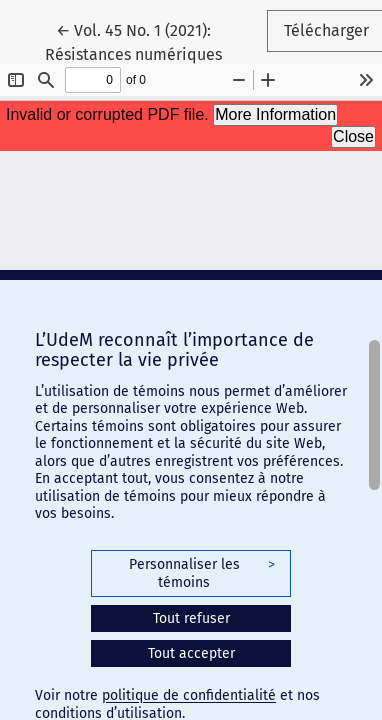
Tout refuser (191, 618)
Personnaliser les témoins (202, 573)
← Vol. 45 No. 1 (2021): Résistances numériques (156, 41)
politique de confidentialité (189, 695)
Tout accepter (191, 653)
